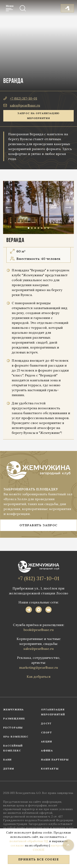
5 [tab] (42, 228)
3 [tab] (35, 228)
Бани (7, 760)
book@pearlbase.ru (39, 630)
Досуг (46, 723)
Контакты (50, 769)
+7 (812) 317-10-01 (20, 98)
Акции (47, 741)
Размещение (14, 718)
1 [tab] (29, 228)
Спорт (47, 732)
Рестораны (13, 728)
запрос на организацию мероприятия (38, 116)
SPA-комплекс (16, 737)
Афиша (47, 750)
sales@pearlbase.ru (22, 105)
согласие (17, 845)
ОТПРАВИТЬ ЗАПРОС (38, 525)
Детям (9, 769)
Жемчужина (14, 709)
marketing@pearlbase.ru (38, 667)
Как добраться (39, 677)
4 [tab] (38, 228)
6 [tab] (45, 228)
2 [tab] (32, 228)
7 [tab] (48, 228)
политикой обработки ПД (29, 841)
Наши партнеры (55, 760)
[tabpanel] (38, 208)
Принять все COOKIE (38, 859)
